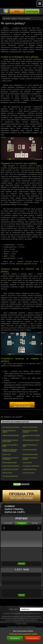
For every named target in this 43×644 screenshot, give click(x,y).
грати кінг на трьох (29, 473)
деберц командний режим (10, 435)
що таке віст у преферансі (31, 466)
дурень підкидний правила (11, 466)
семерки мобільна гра (30, 469)
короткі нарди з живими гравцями (30, 431)
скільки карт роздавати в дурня (10, 445)
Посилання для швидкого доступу (15, 422)
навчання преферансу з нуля (30, 445)
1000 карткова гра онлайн (31, 440)
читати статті (6, 454)
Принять (15, 639)
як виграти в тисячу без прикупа (30, 458)
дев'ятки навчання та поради (9, 431)
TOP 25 (21, 595)
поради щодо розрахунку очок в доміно (10, 441)
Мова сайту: (14, 609)
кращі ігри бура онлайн (30, 427)
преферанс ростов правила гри (31, 436)
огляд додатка (27, 462)
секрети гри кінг (7, 473)
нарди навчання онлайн (30, 454)
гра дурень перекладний (10, 476)
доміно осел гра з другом (10, 469)
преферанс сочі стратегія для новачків (10, 458)
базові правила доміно (9, 462)
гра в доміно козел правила (11, 427)
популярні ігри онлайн (30, 450)
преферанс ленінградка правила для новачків (10, 450)
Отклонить (33, 639)
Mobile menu (40, 4)
